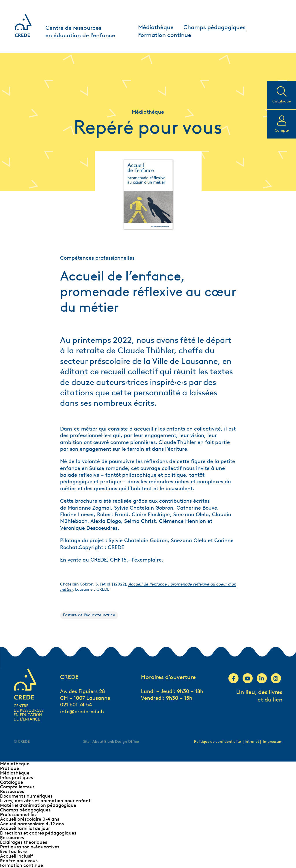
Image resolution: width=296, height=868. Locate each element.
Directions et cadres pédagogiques (38, 833)
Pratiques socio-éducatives (30, 847)
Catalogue (12, 782)
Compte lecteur (17, 787)
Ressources (12, 791)
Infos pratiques (16, 778)
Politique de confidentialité (217, 741)
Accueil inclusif (16, 856)
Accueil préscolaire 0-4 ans (30, 819)
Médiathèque (156, 27)
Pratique (10, 768)
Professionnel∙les (18, 814)
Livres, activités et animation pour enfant (45, 801)
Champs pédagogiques (214, 27)
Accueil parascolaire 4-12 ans (32, 824)
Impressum (273, 741)
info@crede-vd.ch (82, 712)
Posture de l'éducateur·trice (89, 615)
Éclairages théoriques (24, 842)
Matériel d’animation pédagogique (38, 805)
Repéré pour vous (19, 861)
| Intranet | (252, 741)
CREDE (99, 560)
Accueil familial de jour (25, 828)
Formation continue (165, 35)
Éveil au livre (13, 851)
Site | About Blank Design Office (111, 741)
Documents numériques (26, 796)
